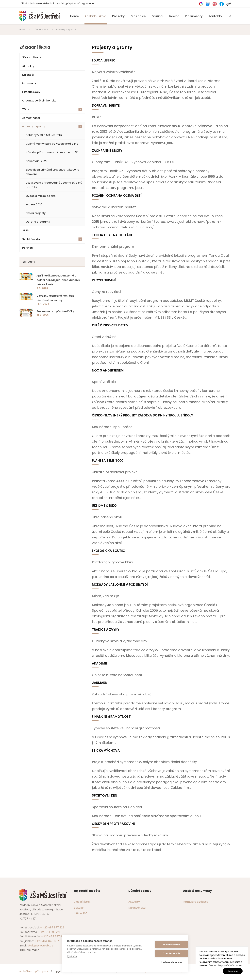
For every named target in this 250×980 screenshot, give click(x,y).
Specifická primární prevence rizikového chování (52, 172)
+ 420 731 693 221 (49, 932)
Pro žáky (118, 16)
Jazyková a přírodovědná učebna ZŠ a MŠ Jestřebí (54, 185)
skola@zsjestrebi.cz (40, 946)
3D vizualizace (32, 57)
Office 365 (81, 913)
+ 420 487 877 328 (52, 928)
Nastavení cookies (166, 962)
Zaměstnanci (31, 118)
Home (75, 16)
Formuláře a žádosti (196, 902)
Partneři (27, 248)
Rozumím (233, 971)
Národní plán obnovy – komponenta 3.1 (52, 152)
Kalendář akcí (137, 908)
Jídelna (174, 16)
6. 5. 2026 (42, 288)
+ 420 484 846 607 (47, 941)
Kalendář (28, 75)
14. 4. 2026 (43, 304)
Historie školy (31, 92)
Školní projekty (36, 213)
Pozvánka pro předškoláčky (55, 311)
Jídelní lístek (82, 902)
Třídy (52, 109)
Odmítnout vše (167, 953)
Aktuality (28, 66)
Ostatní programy (38, 222)
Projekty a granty (52, 127)
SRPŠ (25, 230)
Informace (29, 83)
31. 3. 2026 (43, 315)
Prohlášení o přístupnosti (35, 971)
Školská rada (52, 239)
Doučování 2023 (37, 161)
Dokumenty (194, 16)
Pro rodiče (138, 16)
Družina (157, 16)
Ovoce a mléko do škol (41, 196)
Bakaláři (79, 908)
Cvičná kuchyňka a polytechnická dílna (52, 144)
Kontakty (215, 16)
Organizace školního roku (39, 101)
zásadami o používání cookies (225, 965)
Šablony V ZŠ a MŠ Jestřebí (44, 135)
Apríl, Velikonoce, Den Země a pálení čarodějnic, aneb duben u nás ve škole (58, 280)
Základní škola (96, 16)
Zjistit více (72, 956)
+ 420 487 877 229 (53, 936)
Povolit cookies (167, 945)
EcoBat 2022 (34, 205)
